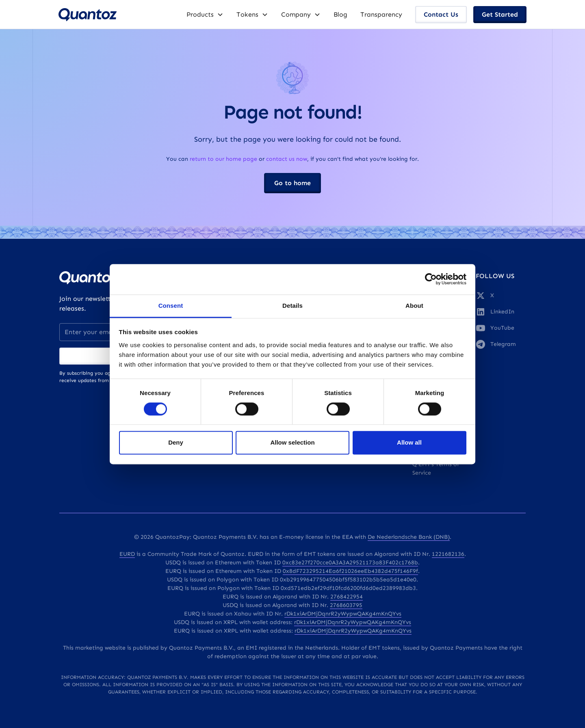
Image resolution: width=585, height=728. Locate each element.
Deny (176, 443)
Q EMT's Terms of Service (436, 469)
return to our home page (223, 159)
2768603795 (346, 605)
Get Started (500, 14)
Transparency (381, 14)
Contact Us (441, 14)
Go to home (292, 183)
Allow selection (292, 443)
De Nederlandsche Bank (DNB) (409, 537)
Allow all (409, 443)
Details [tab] (292, 306)
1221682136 (448, 554)
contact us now (287, 159)
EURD (127, 554)
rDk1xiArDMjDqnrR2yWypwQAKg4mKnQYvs (343, 614)
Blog (340, 14)
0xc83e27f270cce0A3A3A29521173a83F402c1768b (350, 563)
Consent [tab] (171, 306)
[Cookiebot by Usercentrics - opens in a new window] (431, 279)
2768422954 (347, 597)
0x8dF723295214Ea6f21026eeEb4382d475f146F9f (350, 571)
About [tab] (414, 306)
